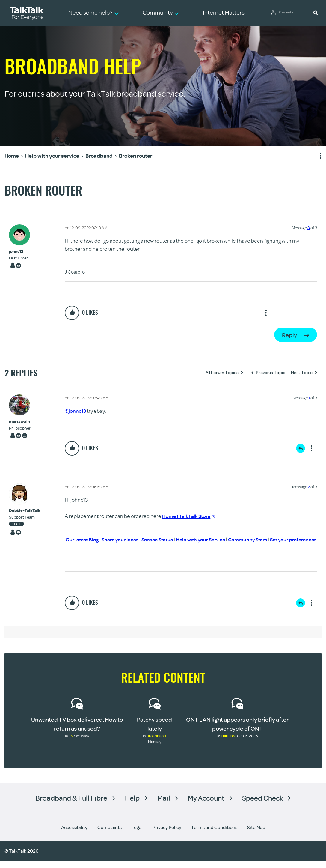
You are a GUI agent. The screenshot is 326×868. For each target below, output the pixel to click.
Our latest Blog (90, 539)
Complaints (110, 835)
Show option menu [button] (317, 156)
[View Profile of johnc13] (18, 251)
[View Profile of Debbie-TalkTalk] (25, 510)
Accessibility (74, 835)
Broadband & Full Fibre (71, 805)
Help (132, 805)
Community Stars (265, 539)
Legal (137, 835)
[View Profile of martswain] (20, 422)
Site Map (256, 835)
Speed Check (262, 805)
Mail (164, 805)
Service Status (169, 539)
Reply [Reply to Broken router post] (289, 335)
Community (289, 13)
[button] (316, 13)
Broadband (156, 743)
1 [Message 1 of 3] (309, 398)
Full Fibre (229, 743)
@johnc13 (76, 411)
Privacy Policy (167, 835)
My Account (206, 805)
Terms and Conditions (214, 835)
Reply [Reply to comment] (301, 448)
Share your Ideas (130, 539)
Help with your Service (216, 539)
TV (71, 743)
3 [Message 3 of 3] (309, 228)
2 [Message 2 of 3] (309, 486)
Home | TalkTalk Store (191, 516)
